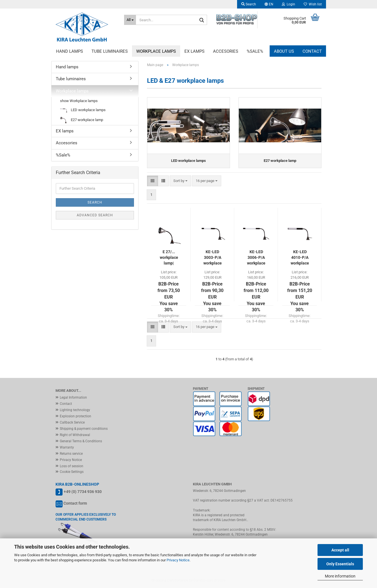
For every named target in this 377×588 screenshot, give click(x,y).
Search (95, 202)
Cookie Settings (72, 472)
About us (284, 51)
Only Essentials (340, 564)
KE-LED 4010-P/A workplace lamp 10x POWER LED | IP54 (300, 258)
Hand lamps (70, 51)
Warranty (67, 447)
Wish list (313, 4)
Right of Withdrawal (75, 435)
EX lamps (194, 51)
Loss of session (72, 466)
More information (340, 576)
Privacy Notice (178, 560)
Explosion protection (75, 416)
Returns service (71, 454)
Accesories (226, 51)
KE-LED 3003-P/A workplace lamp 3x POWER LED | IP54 (213, 258)
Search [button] (249, 4)
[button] (269, 4)
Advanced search (95, 215)
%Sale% (255, 51)
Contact (312, 51)
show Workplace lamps (79, 101)
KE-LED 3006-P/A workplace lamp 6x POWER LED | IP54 (256, 258)
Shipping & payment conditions (84, 429)
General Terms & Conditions (81, 441)
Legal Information (73, 397)
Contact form (75, 503)
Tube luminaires (110, 51)
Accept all (340, 550)
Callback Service (72, 422)
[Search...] (130, 20)
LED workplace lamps (83, 110)
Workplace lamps (156, 51)
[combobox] (180, 181)
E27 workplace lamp (82, 120)
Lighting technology (75, 410)
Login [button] (288, 4)
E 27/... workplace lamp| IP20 (169, 258)
